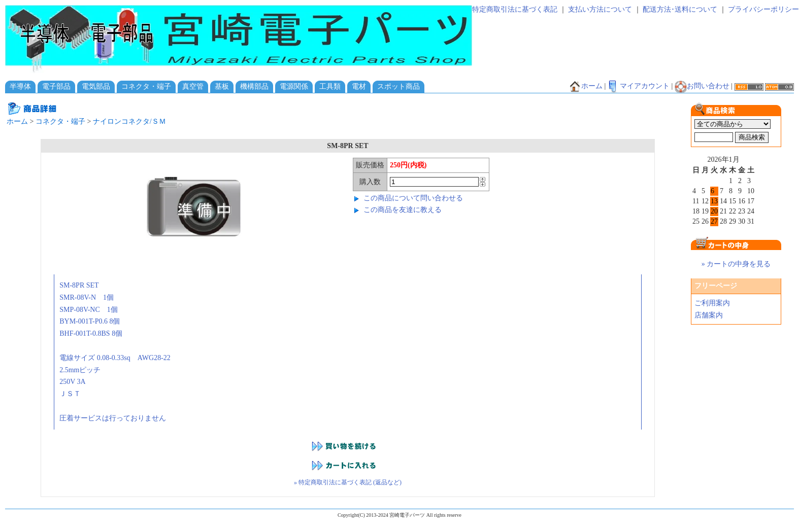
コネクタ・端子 (146, 86)
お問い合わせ (702, 86)
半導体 (20, 86)
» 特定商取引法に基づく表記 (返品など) (348, 482)
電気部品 (96, 86)
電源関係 (294, 86)
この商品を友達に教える (403, 210)
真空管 (193, 86)
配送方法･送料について (680, 9)
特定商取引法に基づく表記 (515, 9)
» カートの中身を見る (736, 264)
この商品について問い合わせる (413, 198)
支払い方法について (600, 9)
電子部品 (56, 86)
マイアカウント (639, 86)
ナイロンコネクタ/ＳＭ (129, 121)
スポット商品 (398, 86)
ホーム (586, 86)
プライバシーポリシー (763, 9)
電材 (359, 86)
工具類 (330, 86)
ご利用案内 (712, 303)
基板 (222, 86)
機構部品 (254, 86)
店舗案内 (709, 315)
